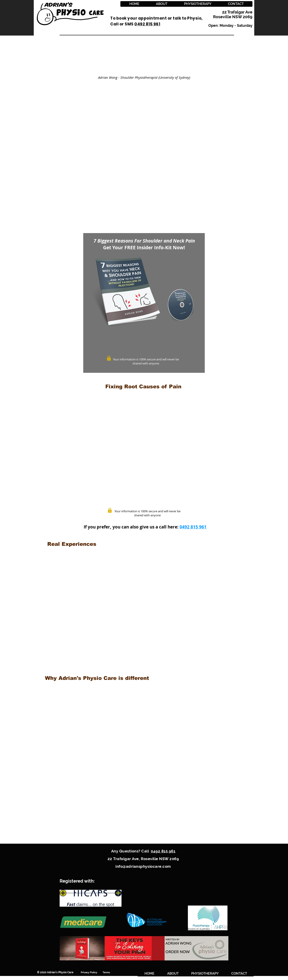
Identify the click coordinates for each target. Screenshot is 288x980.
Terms (107, 972)
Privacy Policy (92, 972)
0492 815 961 (193, 527)
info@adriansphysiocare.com (143, 866)
